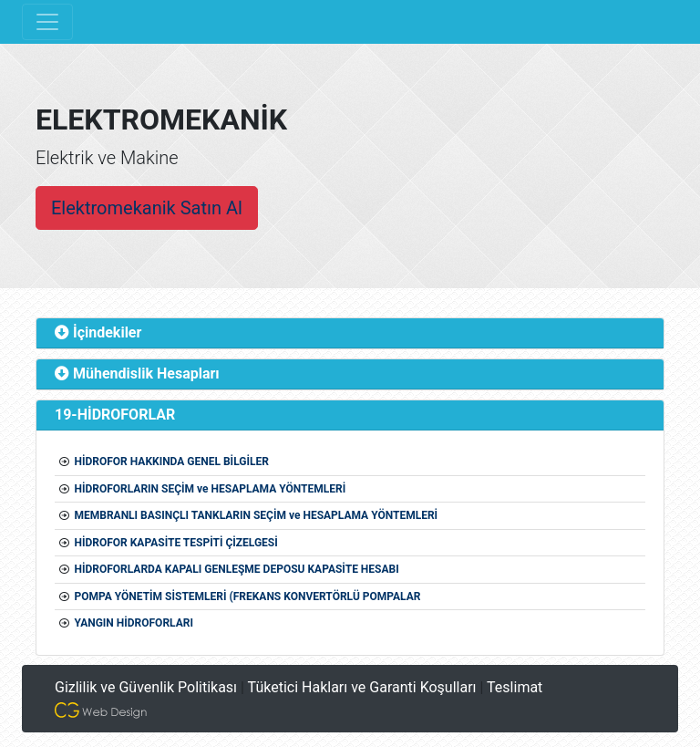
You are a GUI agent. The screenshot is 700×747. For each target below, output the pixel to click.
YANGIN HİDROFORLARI (133, 623)
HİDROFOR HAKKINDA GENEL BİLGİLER (171, 462)
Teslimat (515, 687)
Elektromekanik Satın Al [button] (147, 208)
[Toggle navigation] (47, 22)
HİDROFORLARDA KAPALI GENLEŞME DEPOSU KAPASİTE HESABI (236, 569)
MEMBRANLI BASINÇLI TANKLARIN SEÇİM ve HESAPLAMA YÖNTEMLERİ (256, 515)
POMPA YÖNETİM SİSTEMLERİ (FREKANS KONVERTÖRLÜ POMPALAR (247, 597)
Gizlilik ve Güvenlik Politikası (146, 687)
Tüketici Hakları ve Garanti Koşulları (362, 687)
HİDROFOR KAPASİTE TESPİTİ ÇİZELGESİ (175, 543)
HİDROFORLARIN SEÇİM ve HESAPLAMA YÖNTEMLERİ (210, 489)
